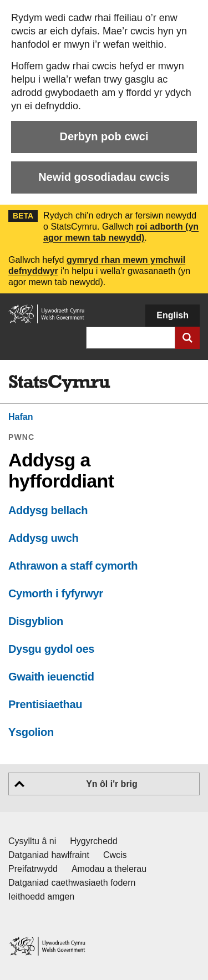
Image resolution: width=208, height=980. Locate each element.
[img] (59, 384)
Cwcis (115, 855)
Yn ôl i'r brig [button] (112, 784)
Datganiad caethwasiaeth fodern (72, 883)
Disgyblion (36, 621)
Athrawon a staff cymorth (73, 566)
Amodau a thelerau (109, 869)
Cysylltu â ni (32, 841)
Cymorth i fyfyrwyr (56, 593)
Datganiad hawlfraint (49, 855)
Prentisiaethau (45, 704)
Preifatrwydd (33, 869)
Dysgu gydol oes (51, 649)
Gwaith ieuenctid (51, 677)
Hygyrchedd (93, 841)
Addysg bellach (48, 510)
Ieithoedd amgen (41, 897)
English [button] (173, 315)
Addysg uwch (43, 538)
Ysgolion (31, 732)
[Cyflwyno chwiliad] (187, 338)
